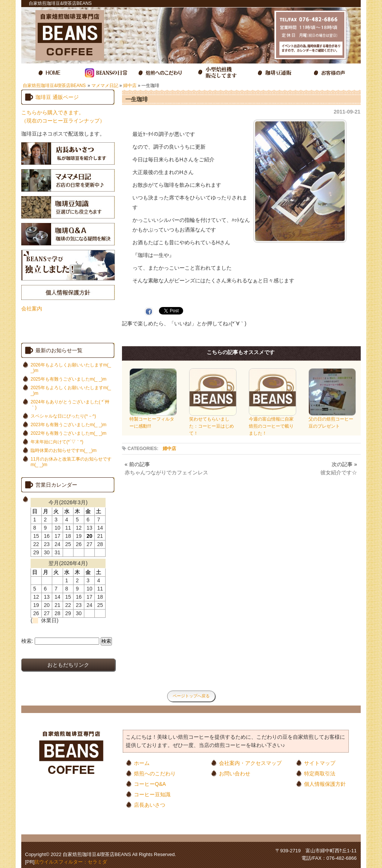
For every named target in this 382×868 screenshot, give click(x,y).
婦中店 (130, 86)
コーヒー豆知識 (152, 794)
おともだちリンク (68, 665)
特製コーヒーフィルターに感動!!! (153, 420)
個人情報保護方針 (325, 784)
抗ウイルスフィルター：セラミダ (71, 862)
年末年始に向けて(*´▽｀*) (57, 442)
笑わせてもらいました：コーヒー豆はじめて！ (213, 424)
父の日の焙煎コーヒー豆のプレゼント (332, 420)
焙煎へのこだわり (155, 773)
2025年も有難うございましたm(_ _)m (68, 379)
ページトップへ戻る (191, 696)
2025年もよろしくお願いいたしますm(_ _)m (71, 390)
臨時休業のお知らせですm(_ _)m (64, 450)
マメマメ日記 (105, 86)
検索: (27, 641)
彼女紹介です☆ (339, 472)
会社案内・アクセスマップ (250, 763)
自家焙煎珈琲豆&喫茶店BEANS (54, 86)
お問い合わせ (235, 773)
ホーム (142, 763)
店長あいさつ (150, 805)
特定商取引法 (320, 773)
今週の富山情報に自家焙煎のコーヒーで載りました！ (273, 424)
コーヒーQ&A (150, 784)
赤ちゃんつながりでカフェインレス (166, 472)
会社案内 (32, 309)
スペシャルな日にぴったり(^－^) (63, 416)
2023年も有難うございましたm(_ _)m (68, 425)
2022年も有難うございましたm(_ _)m (68, 433)
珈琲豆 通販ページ (57, 97)
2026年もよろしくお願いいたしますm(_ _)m (71, 368)
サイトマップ (320, 763)
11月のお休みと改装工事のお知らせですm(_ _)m (71, 462)
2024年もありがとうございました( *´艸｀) (70, 405)
